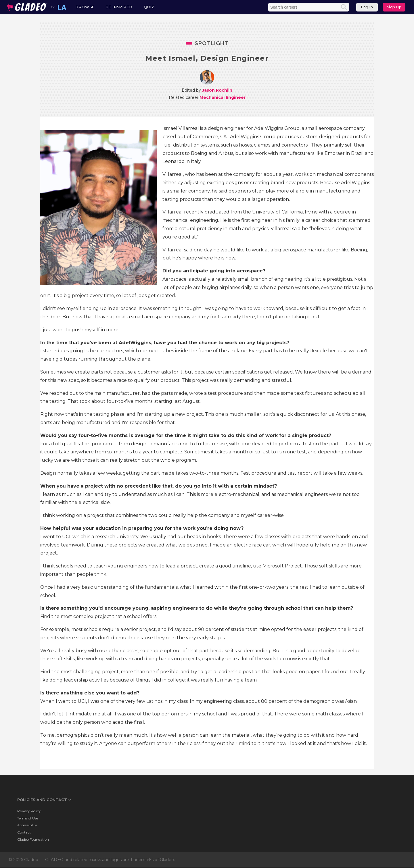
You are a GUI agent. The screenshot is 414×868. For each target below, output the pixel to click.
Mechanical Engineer (223, 97)
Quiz (149, 7)
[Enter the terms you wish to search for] (304, 7)
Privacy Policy (29, 811)
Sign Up (394, 7)
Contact (24, 832)
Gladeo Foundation (33, 839)
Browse (85, 7)
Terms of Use (28, 818)
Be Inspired (119, 7)
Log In (367, 7)
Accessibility (27, 825)
